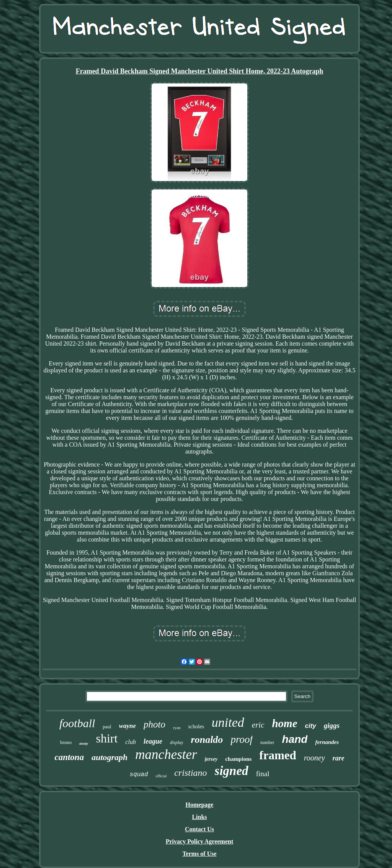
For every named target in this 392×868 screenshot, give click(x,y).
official (161, 776)
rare (339, 758)
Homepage (200, 805)
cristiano (190, 773)
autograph (109, 757)
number (267, 742)
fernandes (327, 742)
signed (232, 771)
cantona (69, 757)
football (77, 723)
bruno (66, 742)
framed (278, 755)
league (153, 741)
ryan (177, 728)
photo (154, 724)
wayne (127, 726)
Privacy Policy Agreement (200, 841)
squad (139, 775)
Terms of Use (199, 854)
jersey (211, 759)
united (228, 722)
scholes (196, 727)
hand (295, 739)
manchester (166, 755)
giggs (332, 725)
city (311, 726)
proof (242, 739)
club (131, 742)
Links (199, 817)
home (284, 723)
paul (107, 727)
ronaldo (207, 740)
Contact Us (199, 829)
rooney (314, 758)
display (177, 742)
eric (258, 725)
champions (238, 759)
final (263, 774)
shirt (107, 738)
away (84, 743)
